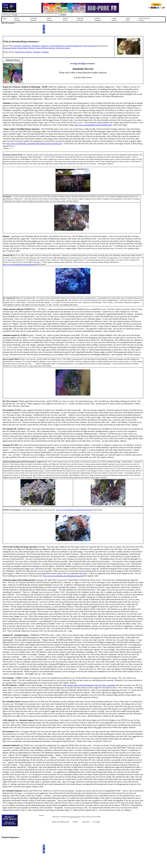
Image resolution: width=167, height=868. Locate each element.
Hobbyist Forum (65, 822)
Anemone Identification (74, 46)
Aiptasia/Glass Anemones (24, 52)
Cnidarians (45, 52)
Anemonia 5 (45, 46)
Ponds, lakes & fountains (80, 19)
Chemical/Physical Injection (45, 48)
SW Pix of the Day (75, 817)
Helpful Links (56, 822)
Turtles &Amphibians (98, 19)
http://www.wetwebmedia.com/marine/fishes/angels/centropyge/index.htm (34, 144)
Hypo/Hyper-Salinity (63, 48)
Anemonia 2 (18, 46)
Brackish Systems (65, 19)
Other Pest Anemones (90, 46)
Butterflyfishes (22, 48)
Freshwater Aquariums (34, 19)
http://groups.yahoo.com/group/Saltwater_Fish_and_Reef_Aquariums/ (90, 685)
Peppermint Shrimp (10, 48)
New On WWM (96, 817)
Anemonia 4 (36, 46)
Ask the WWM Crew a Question (144, 19)
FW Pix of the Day (86, 817)
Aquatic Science (128, 19)
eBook (83, 64)
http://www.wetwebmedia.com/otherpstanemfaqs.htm (74, 510)
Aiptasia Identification (58, 46)
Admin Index (86, 822)
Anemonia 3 (27, 46)
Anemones (37, 52)
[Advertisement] (155, 52)
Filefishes (31, 48)
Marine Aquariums (17, 19)
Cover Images (96, 822)
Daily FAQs (56, 817)
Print (76, 64)
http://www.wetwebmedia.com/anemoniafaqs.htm (93, 125)
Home (5, 18)
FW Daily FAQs (65, 817)
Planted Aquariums (50, 19)
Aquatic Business (114, 19)
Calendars (75, 822)
